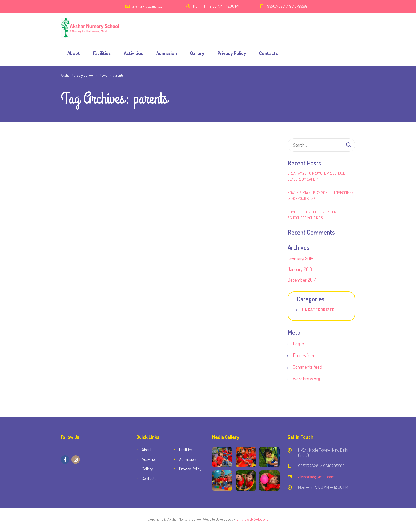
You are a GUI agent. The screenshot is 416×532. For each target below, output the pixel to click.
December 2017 (302, 280)
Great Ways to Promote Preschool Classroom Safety (316, 176)
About (74, 53)
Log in (298, 344)
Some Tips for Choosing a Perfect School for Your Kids (316, 215)
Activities (133, 53)
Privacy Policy (232, 53)
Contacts (268, 53)
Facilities (102, 53)
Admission (167, 53)
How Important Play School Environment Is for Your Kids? (321, 196)
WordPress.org (306, 379)
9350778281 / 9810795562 (287, 6)
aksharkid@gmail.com (149, 6)
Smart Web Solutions (252, 519)
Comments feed (307, 367)
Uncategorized (319, 310)
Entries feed (304, 355)
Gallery (197, 53)
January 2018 (300, 269)
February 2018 (300, 259)
